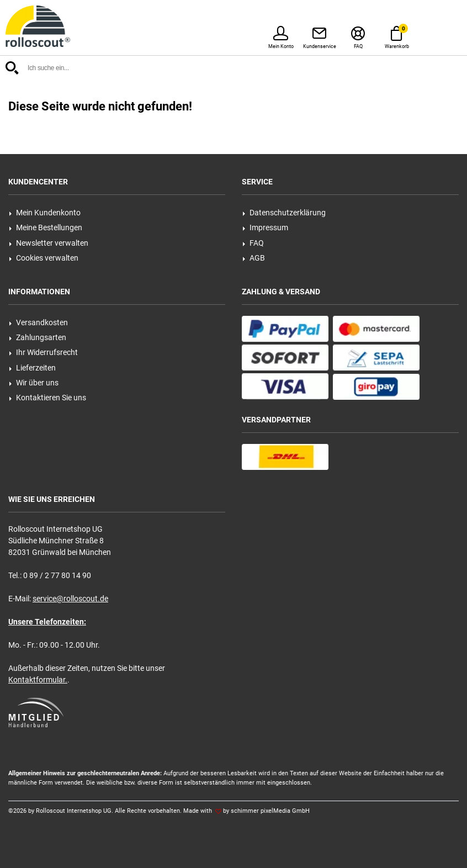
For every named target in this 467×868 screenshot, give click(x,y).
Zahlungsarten (38, 337)
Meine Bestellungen (46, 227)
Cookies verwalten (44, 258)
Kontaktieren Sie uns (47, 398)
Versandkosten (38, 322)
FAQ (253, 243)
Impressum (265, 227)
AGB (254, 258)
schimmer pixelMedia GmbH (270, 811)
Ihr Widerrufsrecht (43, 352)
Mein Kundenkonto (45, 213)
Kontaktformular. (38, 680)
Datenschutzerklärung (284, 213)
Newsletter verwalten (49, 243)
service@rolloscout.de (70, 599)
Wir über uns (34, 383)
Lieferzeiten (32, 368)
